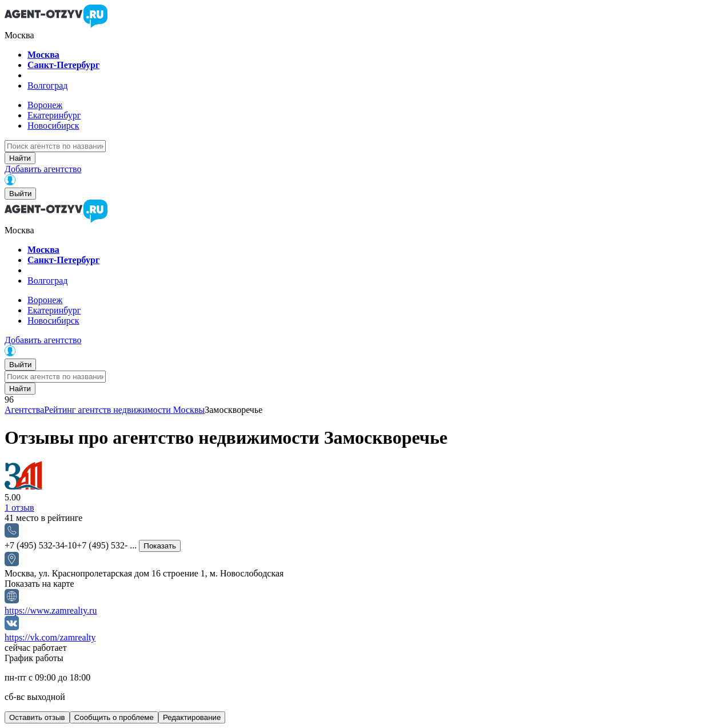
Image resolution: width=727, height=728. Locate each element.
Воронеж (45, 105)
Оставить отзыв (37, 717)
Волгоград (47, 85)
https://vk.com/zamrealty (50, 637)
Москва (43, 55)
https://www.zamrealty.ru (51, 610)
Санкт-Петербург (63, 65)
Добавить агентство (43, 169)
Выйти (20, 194)
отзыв (19, 508)
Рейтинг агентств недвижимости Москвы (124, 410)
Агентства (24, 410)
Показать (160, 546)
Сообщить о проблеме (114, 717)
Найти (20, 158)
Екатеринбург (54, 115)
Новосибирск (53, 126)
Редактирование (192, 717)
